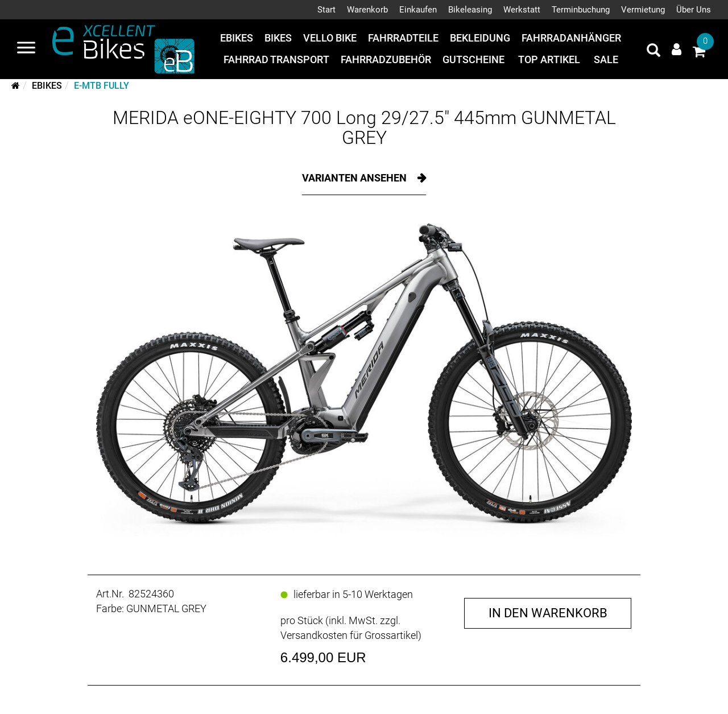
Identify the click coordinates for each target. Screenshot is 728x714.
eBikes (237, 38)
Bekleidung (480, 38)
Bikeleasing (470, 10)
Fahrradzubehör (386, 59)
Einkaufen (418, 10)
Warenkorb (367, 10)
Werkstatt (522, 10)
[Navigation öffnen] (26, 49)
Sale (606, 59)
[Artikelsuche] (653, 52)
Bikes (278, 38)
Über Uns (694, 10)
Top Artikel (549, 59)
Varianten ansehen (355, 178)
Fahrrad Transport (276, 59)
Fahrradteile (403, 38)
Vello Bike (330, 38)
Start (326, 10)
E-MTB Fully (102, 86)
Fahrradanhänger (571, 38)
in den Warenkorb (548, 613)
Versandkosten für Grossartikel (349, 635)
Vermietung (643, 10)
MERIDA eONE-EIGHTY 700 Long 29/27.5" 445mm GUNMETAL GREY (364, 128)
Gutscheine (473, 59)
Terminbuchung (581, 10)
